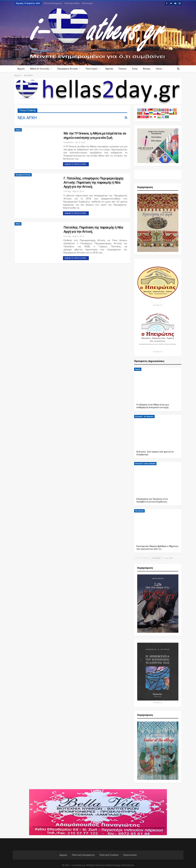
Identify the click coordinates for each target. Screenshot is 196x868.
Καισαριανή (139, 511)
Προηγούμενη (142, 558)
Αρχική (21, 69)
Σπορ (138, 69)
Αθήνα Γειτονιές (40, 69)
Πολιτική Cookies (72, 3)
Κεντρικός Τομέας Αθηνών (145, 464)
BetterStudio (128, 865)
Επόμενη (157, 558)
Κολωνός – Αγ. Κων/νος (144, 417)
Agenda (111, 69)
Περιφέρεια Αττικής (68, 69)
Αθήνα (18, 224)
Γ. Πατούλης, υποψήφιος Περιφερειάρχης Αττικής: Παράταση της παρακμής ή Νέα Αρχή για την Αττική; (94, 182)
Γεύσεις (125, 69)
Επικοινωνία (87, 3)
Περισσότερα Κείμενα (157, 69)
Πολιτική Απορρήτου (53, 3)
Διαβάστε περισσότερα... (76, 164)
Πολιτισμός (93, 69)
